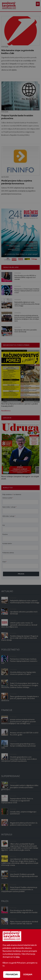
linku (18, 957)
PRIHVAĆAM (12, 974)
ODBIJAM (28, 974)
